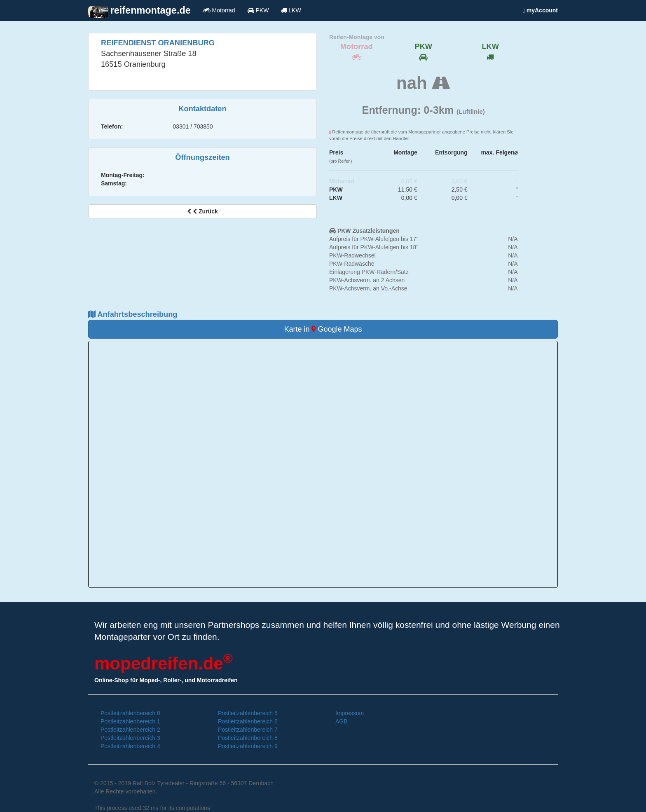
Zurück (202, 211)
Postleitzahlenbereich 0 (130, 713)
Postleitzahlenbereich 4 (130, 746)
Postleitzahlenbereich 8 (248, 738)
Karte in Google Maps (323, 329)
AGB (342, 721)
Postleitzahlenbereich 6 (248, 721)
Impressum (350, 713)
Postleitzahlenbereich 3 (130, 738)
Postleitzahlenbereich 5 (248, 713)
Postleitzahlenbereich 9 (248, 746)
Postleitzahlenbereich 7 (248, 730)
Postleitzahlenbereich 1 (130, 721)
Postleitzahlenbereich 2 (130, 730)
